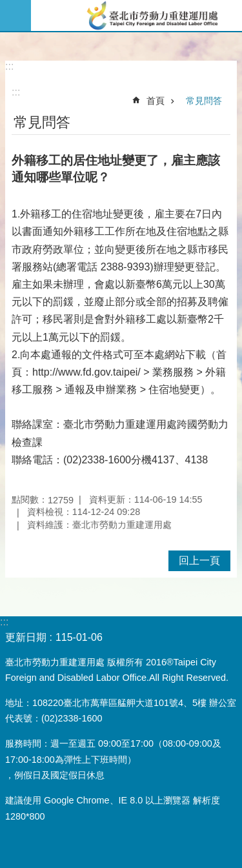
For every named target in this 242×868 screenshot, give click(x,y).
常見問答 (204, 101)
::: (9, 66)
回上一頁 (199, 560)
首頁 (156, 101)
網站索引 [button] (15, 15)
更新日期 (26, 637)
